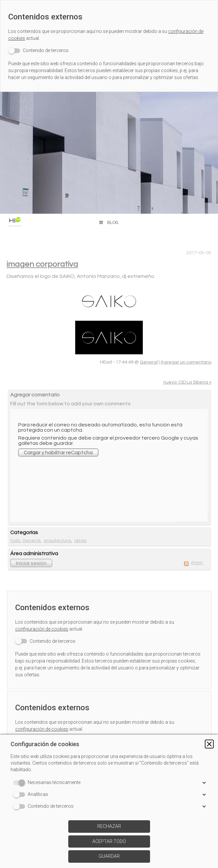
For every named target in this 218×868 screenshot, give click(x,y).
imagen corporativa (42, 264)
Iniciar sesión (31, 563)
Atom (197, 563)
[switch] (38, 51)
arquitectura (57, 541)
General (149, 362)
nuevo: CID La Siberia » (187, 382)
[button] (209, 744)
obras (80, 541)
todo (15, 541)
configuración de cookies (42, 629)
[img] (109, 153)
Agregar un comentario (186, 362)
